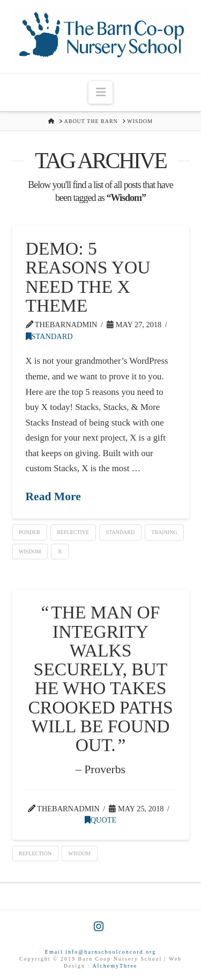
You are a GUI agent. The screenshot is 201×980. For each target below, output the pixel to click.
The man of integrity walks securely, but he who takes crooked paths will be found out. (100, 679)
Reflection (35, 853)
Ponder (29, 532)
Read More (53, 496)
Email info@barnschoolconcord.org (100, 952)
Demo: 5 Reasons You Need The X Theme (88, 277)
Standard (49, 336)
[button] (100, 92)
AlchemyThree (115, 966)
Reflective (73, 532)
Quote (101, 820)
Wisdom (30, 552)
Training (164, 532)
